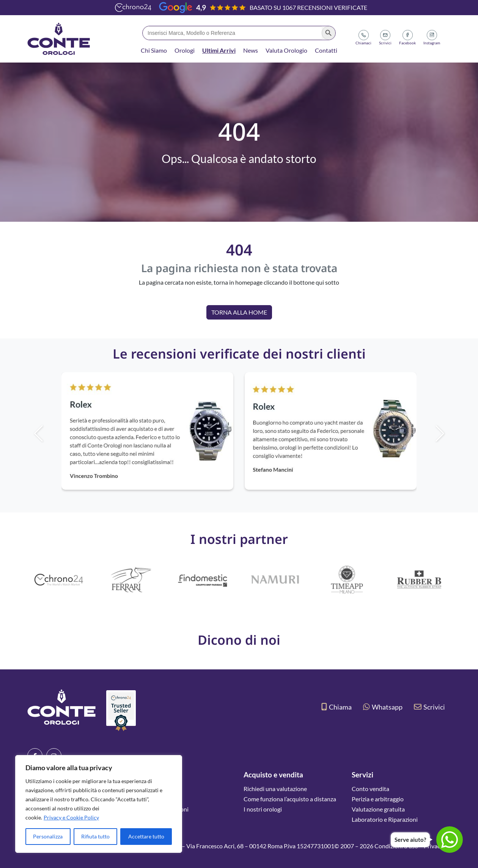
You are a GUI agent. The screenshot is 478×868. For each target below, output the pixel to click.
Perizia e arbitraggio (378, 799)
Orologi (185, 50)
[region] (99, 804)
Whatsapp (383, 707)
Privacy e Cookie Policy (71, 817)
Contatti (326, 50)
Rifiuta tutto (95, 836)
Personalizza (48, 836)
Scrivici (429, 707)
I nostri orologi (263, 809)
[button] (453, 434)
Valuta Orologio (286, 50)
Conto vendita (370, 789)
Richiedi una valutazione (275, 789)
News (251, 50)
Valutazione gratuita (378, 809)
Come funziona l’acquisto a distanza (290, 799)
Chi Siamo (154, 50)
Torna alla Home (239, 312)
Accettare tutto (146, 836)
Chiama (336, 707)
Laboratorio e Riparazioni (385, 819)
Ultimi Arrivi (219, 50)
